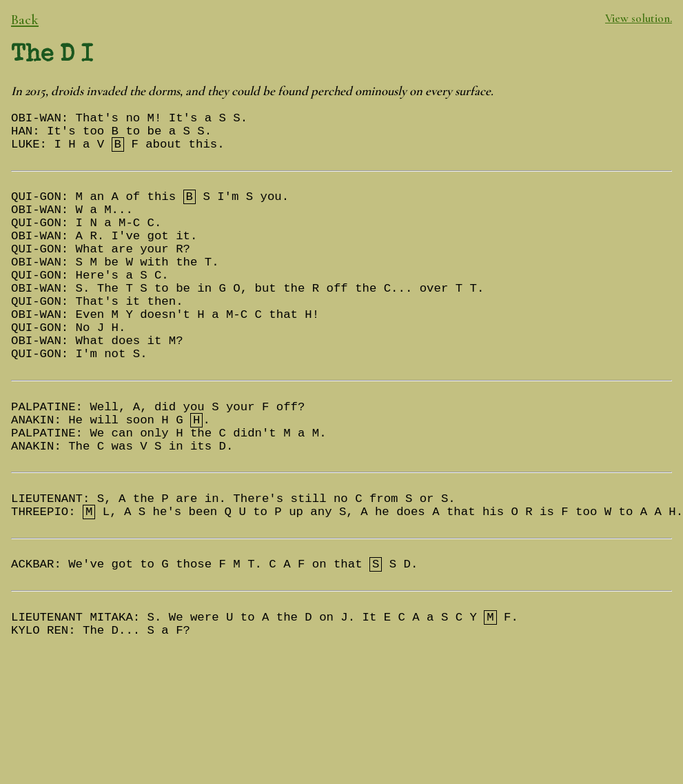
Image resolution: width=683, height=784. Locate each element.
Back (25, 20)
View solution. (639, 18)
